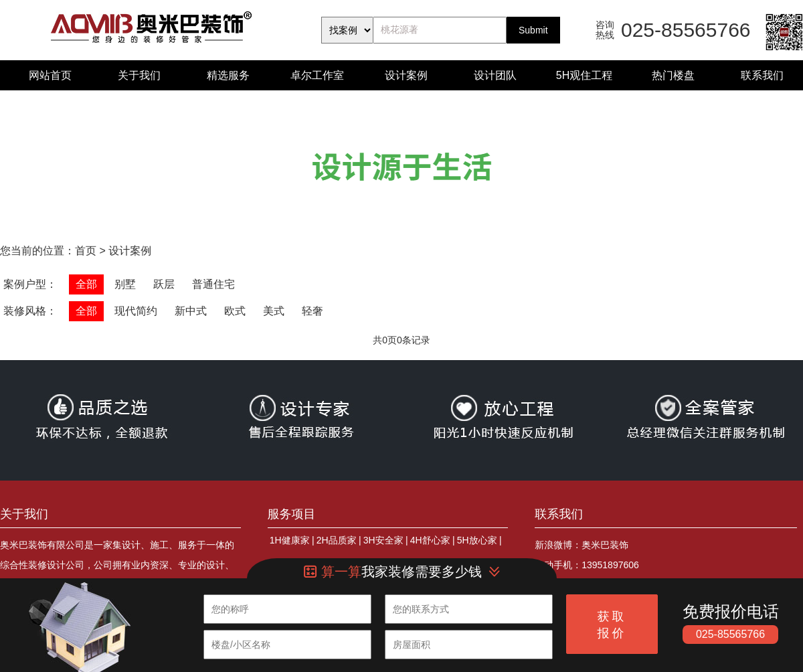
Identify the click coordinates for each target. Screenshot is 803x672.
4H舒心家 (430, 540)
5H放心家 (477, 540)
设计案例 (406, 75)
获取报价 (612, 625)
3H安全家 (383, 540)
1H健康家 (290, 540)
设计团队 (495, 75)
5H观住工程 (584, 75)
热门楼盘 (673, 75)
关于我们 (139, 75)
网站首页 (50, 75)
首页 (86, 251)
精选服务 (228, 75)
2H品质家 (337, 540)
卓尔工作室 (317, 75)
